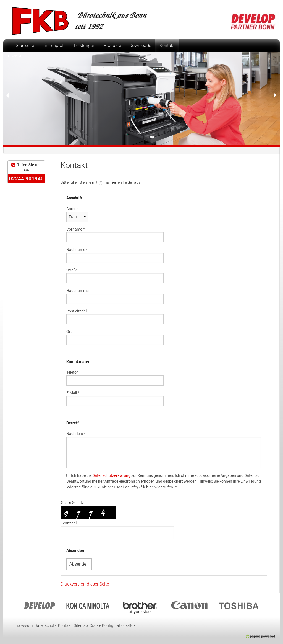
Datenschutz (45, 626)
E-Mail (73, 393)
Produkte (112, 46)
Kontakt (167, 46)
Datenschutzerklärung (111, 475)
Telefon (73, 372)
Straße (72, 270)
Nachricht (76, 434)
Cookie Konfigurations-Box (112, 626)
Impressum (23, 626)
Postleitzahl (76, 311)
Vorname (75, 229)
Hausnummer (78, 291)
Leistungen (85, 46)
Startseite (25, 46)
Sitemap (81, 626)
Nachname (77, 250)
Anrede (72, 209)
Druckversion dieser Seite (85, 584)
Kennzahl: (69, 523)
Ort (69, 332)
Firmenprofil (54, 46)
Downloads (140, 46)
